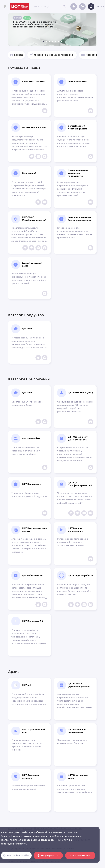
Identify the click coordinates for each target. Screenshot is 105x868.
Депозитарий (29, 173)
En (103, 6)
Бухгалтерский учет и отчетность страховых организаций (28, 787)
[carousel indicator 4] (52, 42)
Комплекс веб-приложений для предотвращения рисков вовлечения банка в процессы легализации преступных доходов (29, 699)
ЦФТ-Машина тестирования (75, 530)
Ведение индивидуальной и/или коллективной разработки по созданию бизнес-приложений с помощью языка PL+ (74, 590)
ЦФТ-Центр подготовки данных (34, 530)
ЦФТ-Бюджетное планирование (77, 731)
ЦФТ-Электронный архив (78, 777)
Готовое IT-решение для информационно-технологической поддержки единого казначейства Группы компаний (29, 278)
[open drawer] (5, 7)
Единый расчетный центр (32, 264)
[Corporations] (45, 156)
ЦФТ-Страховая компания (30, 777)
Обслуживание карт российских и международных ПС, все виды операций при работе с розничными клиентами (75, 407)
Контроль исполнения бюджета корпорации (80, 219)
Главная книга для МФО (35, 127)
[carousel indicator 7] (61, 42)
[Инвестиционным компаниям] (38, 156)
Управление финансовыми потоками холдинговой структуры (29, 495)
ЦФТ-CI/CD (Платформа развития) (34, 219)
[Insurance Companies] (32, 156)
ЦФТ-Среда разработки (81, 575)
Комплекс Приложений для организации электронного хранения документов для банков (75, 789)
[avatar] (91, 7)
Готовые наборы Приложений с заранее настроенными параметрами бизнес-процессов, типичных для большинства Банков (29, 343)
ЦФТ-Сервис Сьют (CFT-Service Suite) (78, 438)
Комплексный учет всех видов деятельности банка (27, 403)
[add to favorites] (45, 111)
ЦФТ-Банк (27, 329)
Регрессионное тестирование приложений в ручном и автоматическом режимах (73, 542)
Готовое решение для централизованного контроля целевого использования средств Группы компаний (75, 233)
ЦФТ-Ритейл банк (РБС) (80, 393)
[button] (16, 55)
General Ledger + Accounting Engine (78, 127)
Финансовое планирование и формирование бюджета (72, 742)
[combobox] (50, 7)
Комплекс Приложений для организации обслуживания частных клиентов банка (26, 451)
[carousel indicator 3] (49, 42)
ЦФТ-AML (27, 685)
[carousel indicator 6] (58, 42)
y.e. (98, 6)
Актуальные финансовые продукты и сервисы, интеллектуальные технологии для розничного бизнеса (75, 96)
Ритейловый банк (77, 82)
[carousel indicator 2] (46, 42)
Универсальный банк (33, 82)
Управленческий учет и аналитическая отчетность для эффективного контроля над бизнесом (27, 745)
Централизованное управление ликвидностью (78, 173)
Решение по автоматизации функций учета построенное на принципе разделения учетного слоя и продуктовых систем (73, 141)
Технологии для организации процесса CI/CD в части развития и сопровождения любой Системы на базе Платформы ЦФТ (75, 498)
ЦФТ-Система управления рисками (79, 685)
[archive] (74, 7)
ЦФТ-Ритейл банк (31, 438)
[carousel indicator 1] (43, 42)
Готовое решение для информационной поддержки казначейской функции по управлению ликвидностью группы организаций (72, 189)
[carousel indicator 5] (55, 42)
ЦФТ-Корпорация (31, 484)
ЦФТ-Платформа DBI (33, 621)
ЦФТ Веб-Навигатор (33, 575)
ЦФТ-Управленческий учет (34, 731)
